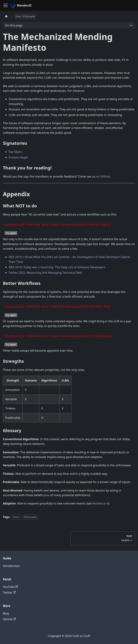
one (47, 495)
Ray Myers (16, 152)
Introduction (11, 566)
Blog (6, 613)
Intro (16, 517)
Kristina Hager (18, 157)
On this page (14, 25)
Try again (11, 233)
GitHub (9, 619)
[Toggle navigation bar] (6, 5)
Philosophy (30, 517)
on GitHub (103, 176)
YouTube (10, 587)
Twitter (9, 593)
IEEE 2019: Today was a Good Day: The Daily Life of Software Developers (57, 267)
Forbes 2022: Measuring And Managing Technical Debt (45, 273)
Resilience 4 (100, 503)
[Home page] (6, 16)
